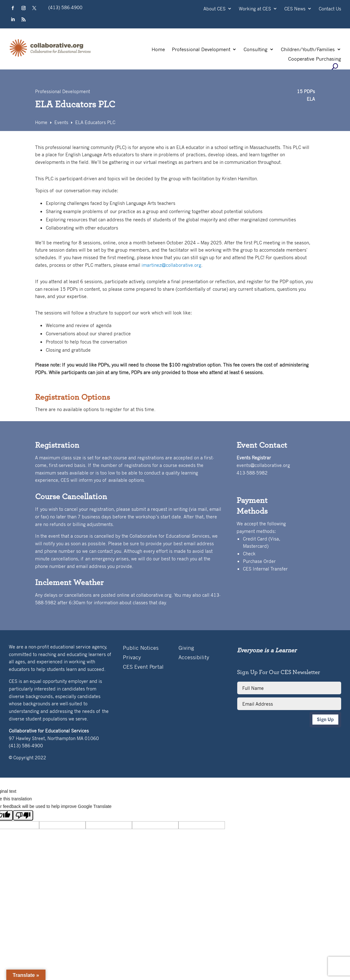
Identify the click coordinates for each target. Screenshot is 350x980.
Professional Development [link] (201, 50)
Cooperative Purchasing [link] (315, 59)
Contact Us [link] (330, 9)
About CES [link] (214, 9)
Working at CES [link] (255, 9)
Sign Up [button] (325, 719)
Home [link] (158, 50)
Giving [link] (186, 648)
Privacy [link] (132, 658)
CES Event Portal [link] (143, 667)
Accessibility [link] (194, 658)
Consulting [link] (256, 50)
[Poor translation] (23, 815)
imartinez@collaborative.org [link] (171, 265)
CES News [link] (295, 9)
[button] (13, 8)
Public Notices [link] (141, 648)
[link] (50, 56)
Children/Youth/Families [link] (308, 50)
